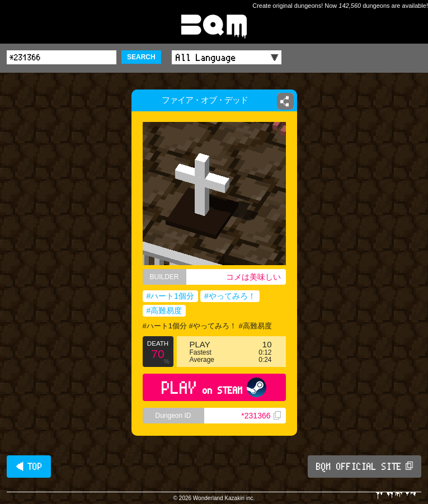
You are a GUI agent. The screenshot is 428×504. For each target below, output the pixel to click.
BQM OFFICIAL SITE (364, 467)
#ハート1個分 (171, 296)
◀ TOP (29, 467)
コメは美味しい (253, 277)
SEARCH (141, 57)
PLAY (214, 387)
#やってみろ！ (230, 296)
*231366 (261, 416)
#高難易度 (164, 310)
